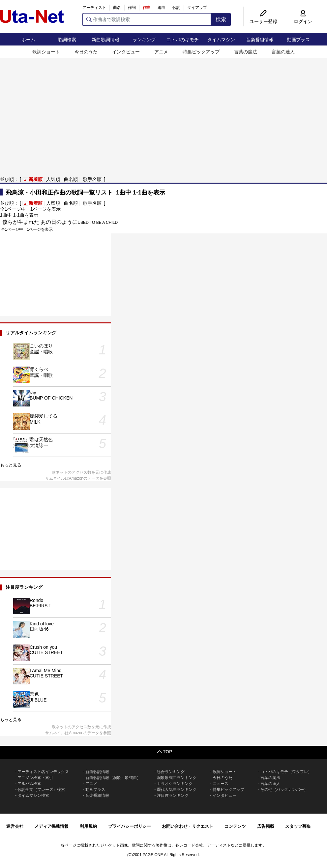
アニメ (161, 52)
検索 (221, 19)
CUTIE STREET (46, 652)
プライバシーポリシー (130, 826)
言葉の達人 (283, 52)
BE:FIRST (40, 606)
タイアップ (197, 8)
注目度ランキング (173, 795)
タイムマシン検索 (33, 795)
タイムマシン (221, 40)
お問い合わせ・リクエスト (188, 826)
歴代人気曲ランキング (177, 790)
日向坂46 (39, 629)
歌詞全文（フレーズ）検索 (41, 790)
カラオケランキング (175, 784)
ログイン (303, 21)
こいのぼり (41, 346)
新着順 (36, 179)
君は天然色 (41, 439)
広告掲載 (266, 826)
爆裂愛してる (44, 416)
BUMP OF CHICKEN (51, 398)
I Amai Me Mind (45, 671)
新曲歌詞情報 (105, 40)
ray (33, 393)
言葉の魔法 (246, 52)
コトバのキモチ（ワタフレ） (286, 772)
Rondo (36, 600)
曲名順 (71, 179)
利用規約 (88, 826)
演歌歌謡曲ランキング (177, 778)
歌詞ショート (46, 52)
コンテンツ (235, 826)
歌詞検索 (67, 40)
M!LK (35, 422)
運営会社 (15, 826)
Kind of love (42, 624)
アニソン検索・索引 (35, 778)
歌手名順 (92, 179)
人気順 (53, 179)
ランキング (144, 40)
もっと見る (11, 465)
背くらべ (39, 369)
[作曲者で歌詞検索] (147, 19)
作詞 (132, 8)
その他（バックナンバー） (284, 790)
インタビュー (126, 52)
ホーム (28, 40)
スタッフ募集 (298, 826)
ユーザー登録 (263, 21)
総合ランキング (171, 772)
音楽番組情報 (260, 40)
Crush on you (43, 647)
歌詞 (176, 8)
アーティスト (94, 8)
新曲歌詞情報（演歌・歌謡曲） (113, 778)
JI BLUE (38, 700)
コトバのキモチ (183, 40)
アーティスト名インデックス (43, 772)
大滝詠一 (39, 445)
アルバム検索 (29, 784)
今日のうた (86, 52)
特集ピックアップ (201, 52)
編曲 (162, 8)
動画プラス (298, 40)
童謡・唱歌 (41, 352)
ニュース (221, 784)
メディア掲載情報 (51, 826)
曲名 (117, 8)
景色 (34, 694)
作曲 (147, 8)
